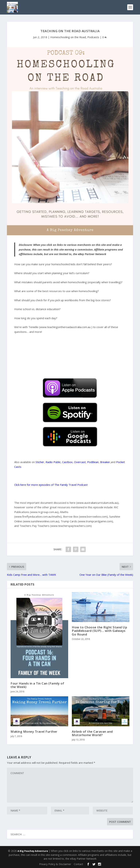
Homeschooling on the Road (68, 37)
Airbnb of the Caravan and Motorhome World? (92, 733)
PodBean (93, 462)
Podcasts (93, 37)
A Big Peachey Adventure (33, 851)
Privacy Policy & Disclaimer (55, 864)
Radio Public (53, 462)
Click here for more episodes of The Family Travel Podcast (51, 485)
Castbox (67, 462)
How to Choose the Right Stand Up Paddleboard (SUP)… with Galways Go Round (99, 631)
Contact (78, 864)
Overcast (80, 462)
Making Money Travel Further (34, 731)
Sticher (40, 462)
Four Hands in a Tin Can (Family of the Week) (37, 685)
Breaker (105, 462)
